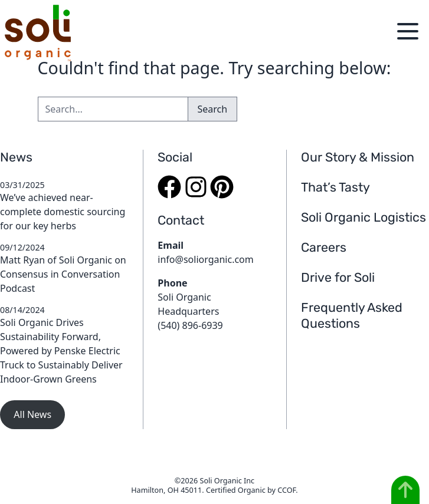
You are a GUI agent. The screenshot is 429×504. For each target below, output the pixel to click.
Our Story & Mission (358, 157)
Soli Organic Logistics (363, 217)
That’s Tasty (335, 187)
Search (213, 109)
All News (32, 414)
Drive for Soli (338, 277)
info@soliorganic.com (205, 259)
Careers (324, 247)
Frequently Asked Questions (352, 315)
